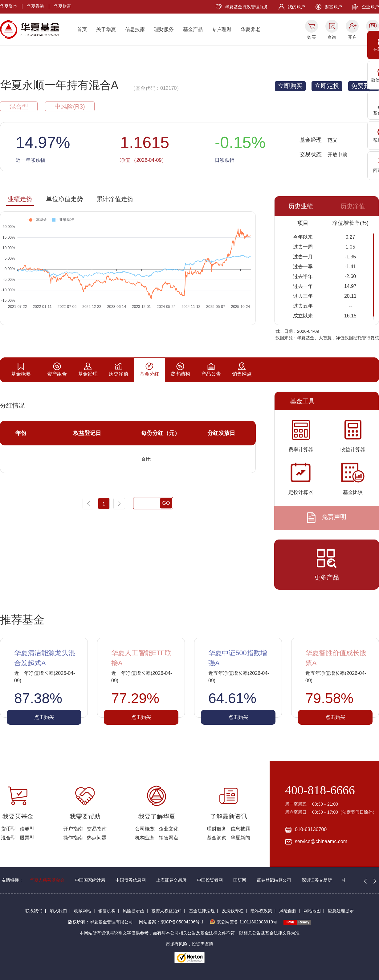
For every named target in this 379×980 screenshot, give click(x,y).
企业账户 (370, 7)
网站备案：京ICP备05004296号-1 (171, 922)
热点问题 (97, 838)
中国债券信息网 (131, 880)
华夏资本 (9, 6)
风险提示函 (133, 911)
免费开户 (364, 86)
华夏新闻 (240, 838)
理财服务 (164, 29)
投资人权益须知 (166, 911)
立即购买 (290, 86)
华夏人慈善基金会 (47, 880)
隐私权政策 (261, 911)
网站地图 (312, 911)
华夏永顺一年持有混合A (59, 85)
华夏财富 (63, 6)
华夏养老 (251, 29)
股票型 (27, 838)
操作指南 (73, 838)
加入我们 (58, 911)
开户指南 (73, 829)
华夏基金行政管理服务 (247, 7)
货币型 (8, 829)
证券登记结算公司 (274, 880)
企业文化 (169, 829)
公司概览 (145, 829)
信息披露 (135, 29)
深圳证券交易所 (317, 880)
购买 (312, 37)
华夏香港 (35, 6)
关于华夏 (106, 29)
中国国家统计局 (90, 880)
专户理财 (222, 29)
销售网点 (169, 838)
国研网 (240, 880)
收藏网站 (83, 911)
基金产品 (193, 29)
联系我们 (34, 911)
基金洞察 (217, 838)
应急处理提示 (341, 911)
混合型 (8, 838)
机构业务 (145, 838)
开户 (352, 37)
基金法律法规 (202, 911)
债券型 (27, 829)
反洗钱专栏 (233, 911)
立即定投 (327, 86)
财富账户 (333, 7)
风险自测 (288, 911)
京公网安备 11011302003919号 (243, 922)
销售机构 (107, 911)
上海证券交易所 (171, 880)
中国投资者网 (210, 880)
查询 (332, 37)
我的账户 (296, 7)
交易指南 (97, 829)
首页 (82, 29)
